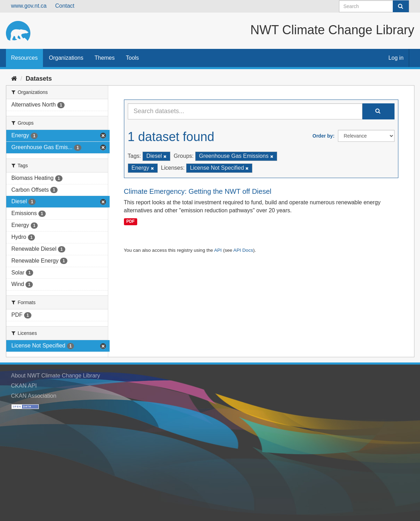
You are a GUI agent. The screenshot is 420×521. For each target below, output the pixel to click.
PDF (131, 221)
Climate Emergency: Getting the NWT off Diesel (198, 191)
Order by (323, 136)
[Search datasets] (374, 6)
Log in (396, 58)
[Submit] (401, 6)
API (218, 250)
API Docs (243, 250)
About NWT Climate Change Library (56, 376)
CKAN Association (34, 396)
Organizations (66, 58)
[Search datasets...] (245, 111)
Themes (105, 58)
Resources (24, 58)
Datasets (39, 79)
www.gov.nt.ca (29, 6)
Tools (132, 58)
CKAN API (24, 386)
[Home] (14, 79)
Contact (65, 6)
